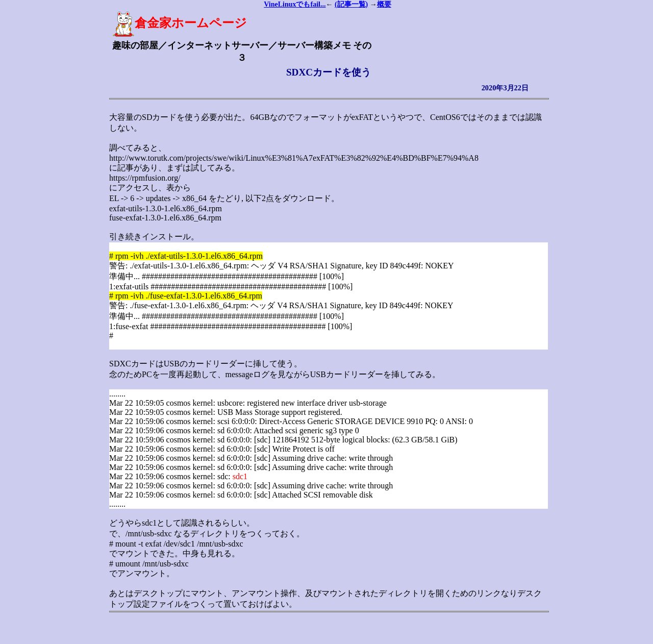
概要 (384, 4)
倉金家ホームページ (180, 23)
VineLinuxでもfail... (295, 4)
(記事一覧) (351, 4)
